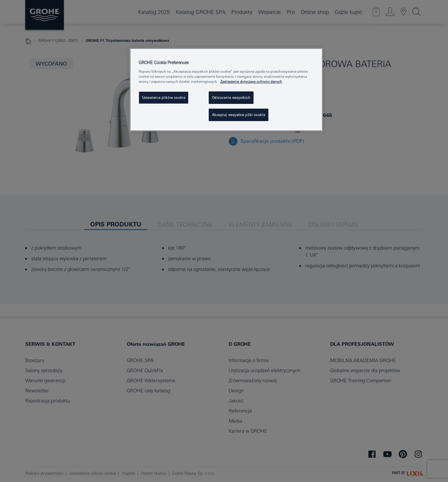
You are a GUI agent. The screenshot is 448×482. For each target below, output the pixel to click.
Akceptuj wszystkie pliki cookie (239, 115)
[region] (226, 90)
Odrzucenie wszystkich (231, 97)
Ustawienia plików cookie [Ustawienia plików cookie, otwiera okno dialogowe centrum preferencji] (164, 97)
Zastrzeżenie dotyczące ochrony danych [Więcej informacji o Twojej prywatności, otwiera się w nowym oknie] (251, 81)
